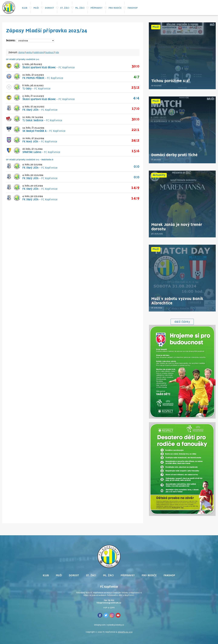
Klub (25, 8)
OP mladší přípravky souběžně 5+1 (23, 60)
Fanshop (133, 8)
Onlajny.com (100, 625)
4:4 (136, 98)
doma (21, 53)
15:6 (135, 151)
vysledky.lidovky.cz (115, 625)
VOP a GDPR (109, 608)
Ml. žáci (80, 8)
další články (182, 322)
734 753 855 (109, 600)
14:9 (135, 188)
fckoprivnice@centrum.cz (109, 603)
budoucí (50, 53)
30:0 (135, 66)
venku (29, 53)
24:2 (135, 140)
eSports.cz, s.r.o (125, 632)
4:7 (136, 77)
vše (57, 53)
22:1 (135, 130)
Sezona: (11, 41)
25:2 (135, 87)
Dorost (50, 8)
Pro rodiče (115, 8)
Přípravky (97, 8)
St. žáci (65, 8)
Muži (36, 8)
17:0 (136, 109)
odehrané (39, 53)
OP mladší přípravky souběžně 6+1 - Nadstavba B (30, 160)
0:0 (137, 167)
